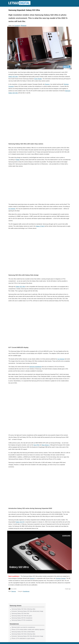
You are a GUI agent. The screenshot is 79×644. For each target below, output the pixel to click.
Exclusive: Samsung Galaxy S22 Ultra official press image (27, 611)
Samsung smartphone (35, 367)
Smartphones (26, 591)
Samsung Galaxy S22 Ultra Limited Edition (23, 632)
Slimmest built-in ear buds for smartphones (23, 627)
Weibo (18, 160)
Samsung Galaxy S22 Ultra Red (20, 613)
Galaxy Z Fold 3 (40, 226)
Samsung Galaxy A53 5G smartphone (22, 618)
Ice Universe (12, 209)
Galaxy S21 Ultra (20, 287)
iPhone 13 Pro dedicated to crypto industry (23, 638)
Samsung (14, 591)
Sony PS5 (36, 445)
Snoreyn (47, 84)
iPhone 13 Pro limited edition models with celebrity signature (28, 629)
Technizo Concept (61, 578)
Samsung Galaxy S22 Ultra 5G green (22, 616)
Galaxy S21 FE (20, 522)
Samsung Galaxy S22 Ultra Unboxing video (23, 609)
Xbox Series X (46, 445)
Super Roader (38, 79)
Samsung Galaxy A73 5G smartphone (22, 620)
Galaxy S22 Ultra (13, 77)
